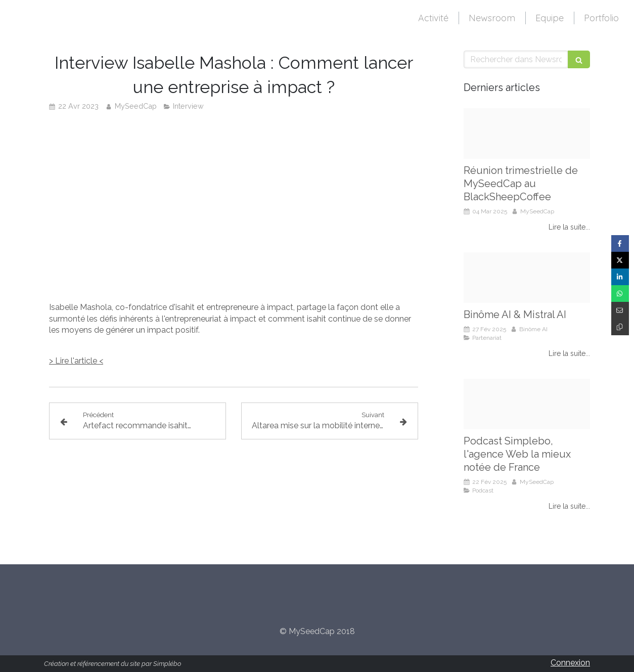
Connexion (570, 663)
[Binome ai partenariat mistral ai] (527, 278)
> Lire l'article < (76, 361)
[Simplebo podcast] (527, 404)
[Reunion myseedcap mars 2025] (527, 133)
